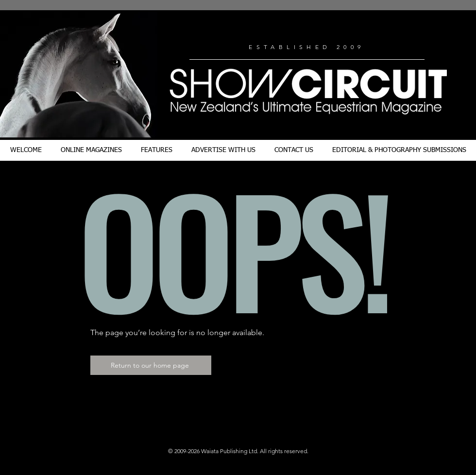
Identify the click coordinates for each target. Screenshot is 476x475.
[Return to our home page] (151, 365)
